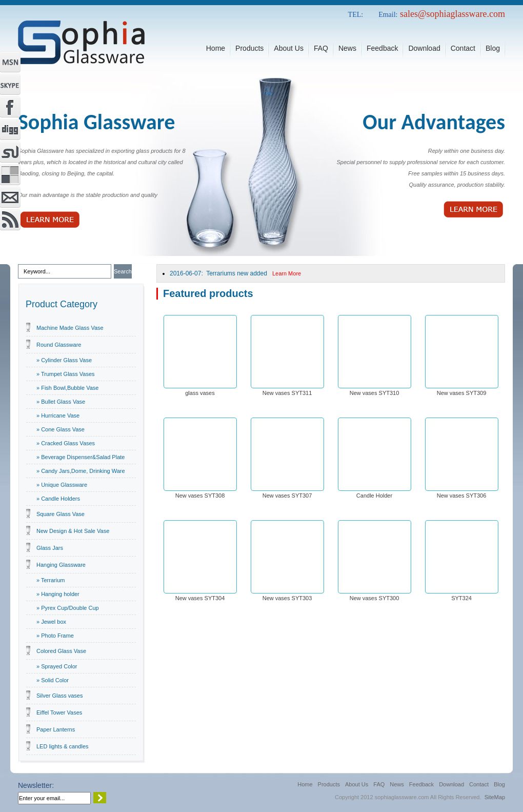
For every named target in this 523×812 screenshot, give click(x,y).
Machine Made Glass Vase (70, 328)
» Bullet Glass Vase (61, 402)
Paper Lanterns (56, 729)
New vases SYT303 (287, 598)
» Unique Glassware (62, 485)
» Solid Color (53, 680)
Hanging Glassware (61, 565)
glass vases (200, 393)
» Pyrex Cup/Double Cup (68, 608)
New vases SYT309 (462, 393)
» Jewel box (51, 622)
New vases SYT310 (375, 393)
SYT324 (461, 598)
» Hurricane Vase (58, 415)
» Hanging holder (58, 594)
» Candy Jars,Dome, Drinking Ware (81, 471)
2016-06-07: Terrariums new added (235, 273)
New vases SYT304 (200, 598)
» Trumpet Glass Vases (66, 374)
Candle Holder (374, 496)
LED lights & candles (63, 746)
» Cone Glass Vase (61, 429)
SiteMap (495, 797)
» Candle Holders (58, 499)
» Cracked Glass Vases (66, 443)
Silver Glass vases (59, 696)
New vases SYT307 (287, 496)
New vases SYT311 (287, 393)
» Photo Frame (55, 636)
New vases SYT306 (462, 496)
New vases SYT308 (200, 496)
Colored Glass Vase (61, 651)
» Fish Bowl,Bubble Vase (67, 388)
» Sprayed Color (57, 666)
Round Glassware (59, 345)
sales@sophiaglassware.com (452, 14)
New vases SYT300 (375, 598)
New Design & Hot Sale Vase (73, 531)
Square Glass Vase (61, 514)
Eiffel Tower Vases (59, 712)
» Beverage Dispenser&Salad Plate (81, 457)
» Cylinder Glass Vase (64, 360)
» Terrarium (51, 580)
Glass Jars (50, 548)
